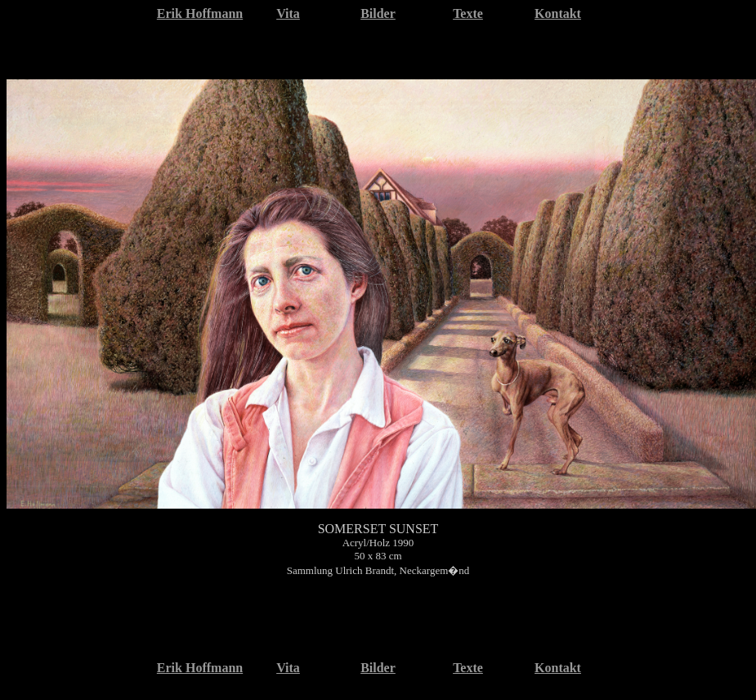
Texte (468, 13)
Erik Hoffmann (200, 13)
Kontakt (558, 13)
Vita (288, 13)
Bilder (378, 13)
